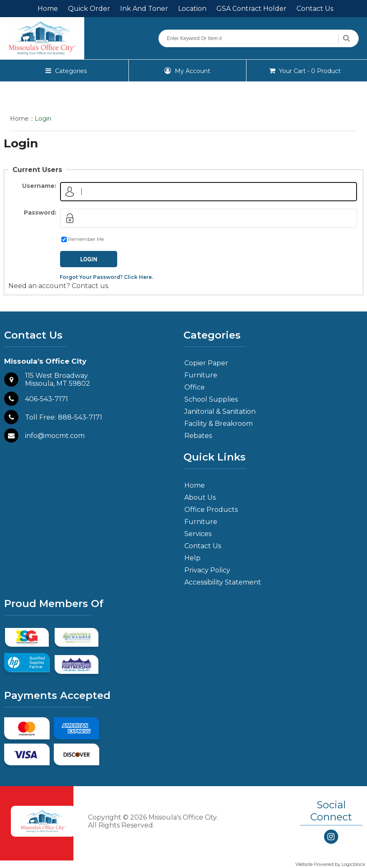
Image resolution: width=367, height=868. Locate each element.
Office (195, 387)
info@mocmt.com (55, 436)
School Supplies (211, 399)
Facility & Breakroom (219, 424)
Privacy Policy (207, 570)
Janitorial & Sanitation (220, 411)
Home (48, 9)
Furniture (201, 375)
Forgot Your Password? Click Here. (106, 277)
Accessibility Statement (223, 582)
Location (192, 9)
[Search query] (259, 38)
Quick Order (89, 9)
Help (192, 558)
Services (198, 534)
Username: (39, 186)
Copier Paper (206, 363)
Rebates (198, 436)
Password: (40, 213)
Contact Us (315, 9)
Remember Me (86, 239)
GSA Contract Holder (251, 9)
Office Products (211, 510)
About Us (200, 497)
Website (305, 864)
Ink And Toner (144, 9)
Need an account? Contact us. (59, 286)
